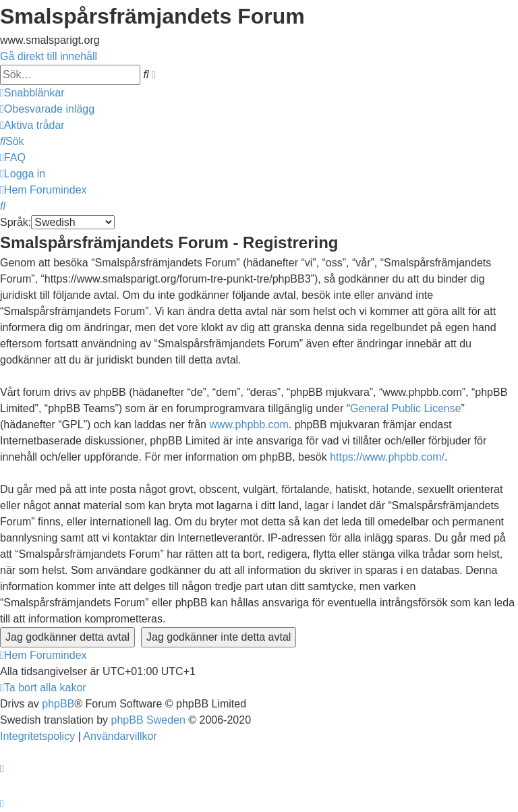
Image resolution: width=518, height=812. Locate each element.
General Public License (406, 408)
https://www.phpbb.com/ (387, 457)
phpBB (58, 704)
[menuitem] (47, 109)
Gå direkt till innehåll (49, 56)
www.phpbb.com (249, 425)
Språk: (16, 222)
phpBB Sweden (148, 720)
